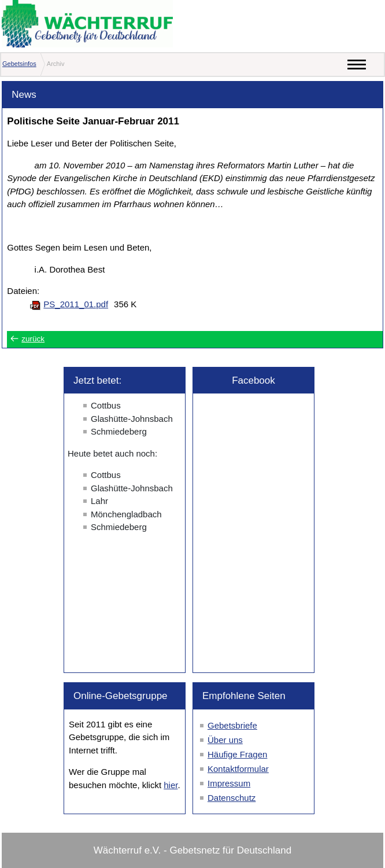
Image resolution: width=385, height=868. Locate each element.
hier (171, 785)
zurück (33, 339)
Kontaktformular (238, 769)
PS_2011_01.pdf (76, 304)
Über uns (225, 740)
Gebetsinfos (19, 64)
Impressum (229, 783)
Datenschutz (232, 798)
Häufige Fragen (237, 754)
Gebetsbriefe (232, 725)
